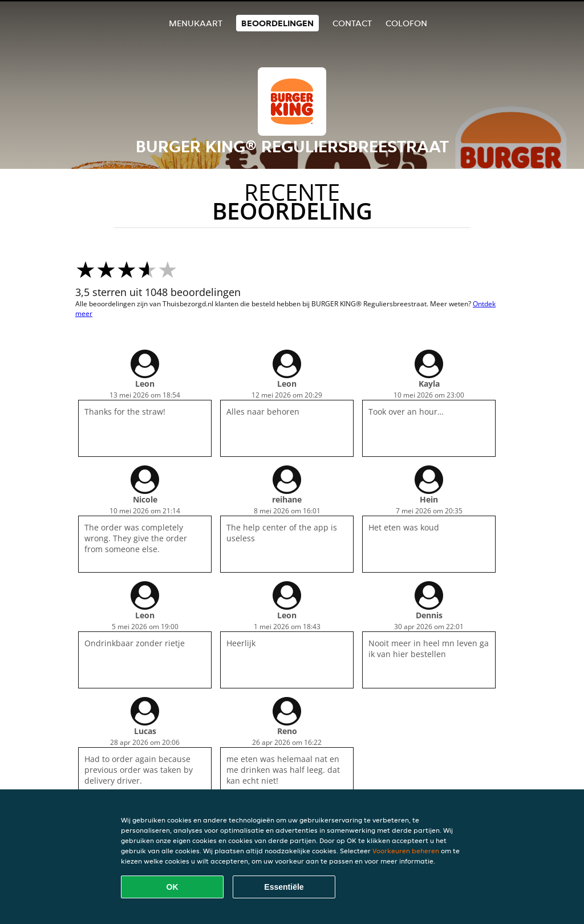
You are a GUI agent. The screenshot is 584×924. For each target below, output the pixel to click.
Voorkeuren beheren (406, 851)
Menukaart (196, 23)
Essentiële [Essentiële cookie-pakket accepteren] (284, 887)
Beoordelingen (277, 23)
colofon (406, 23)
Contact (352, 23)
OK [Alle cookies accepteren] (173, 887)
